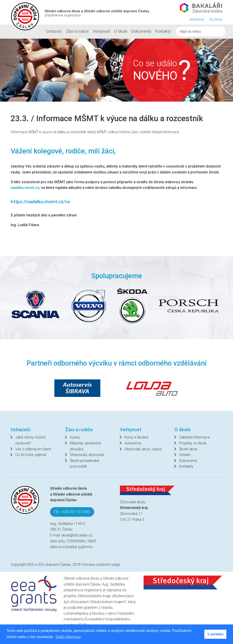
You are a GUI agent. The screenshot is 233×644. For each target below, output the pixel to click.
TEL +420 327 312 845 (72, 512)
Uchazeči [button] (54, 31)
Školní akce (188, 449)
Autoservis (133, 443)
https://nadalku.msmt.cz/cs (40, 202)
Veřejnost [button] (101, 31)
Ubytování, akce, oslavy (143, 449)
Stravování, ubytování (87, 455)
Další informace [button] (68, 637)
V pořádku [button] (215, 634)
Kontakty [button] (163, 31)
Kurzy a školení (136, 437)
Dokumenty (188, 461)
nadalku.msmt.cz (25, 188)
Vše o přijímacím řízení (33, 449)
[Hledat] (201, 32)
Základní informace (194, 437)
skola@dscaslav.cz (77, 535)
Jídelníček (196, 19)
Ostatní (185, 455)
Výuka (75, 437)
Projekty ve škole (193, 443)
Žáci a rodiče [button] (77, 31)
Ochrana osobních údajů (101, 565)
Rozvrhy (216, 19)
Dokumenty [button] (141, 31)
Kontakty (186, 466)
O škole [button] (121, 31)
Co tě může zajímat (31, 455)
